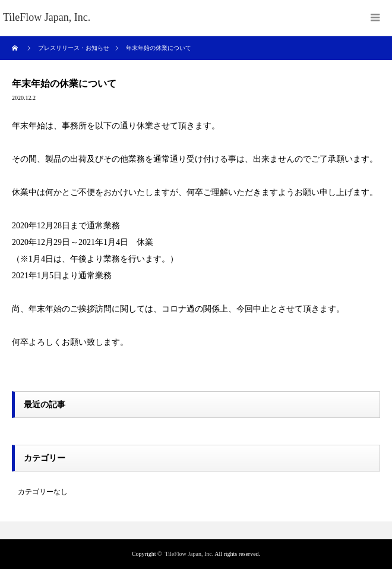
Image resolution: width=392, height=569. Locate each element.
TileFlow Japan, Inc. (189, 554)
